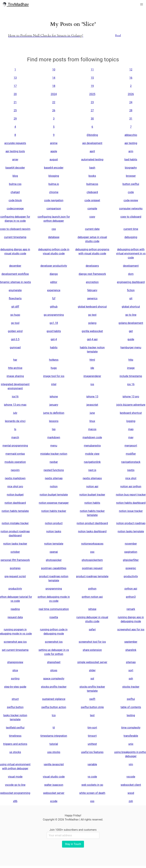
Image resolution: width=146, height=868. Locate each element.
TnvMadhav (15, 4)
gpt (131, 331)
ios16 (15, 397)
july (15, 413)
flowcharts (15, 298)
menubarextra (92, 446)
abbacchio (131, 135)
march (15, 437)
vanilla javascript (54, 764)
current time (131, 229)
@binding (92, 135)
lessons (54, 421)
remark (131, 609)
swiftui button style (92, 707)
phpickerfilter (131, 560)
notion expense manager (54, 503)
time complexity (131, 728)
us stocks (15, 752)
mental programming (15, 446)
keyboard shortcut (131, 413)
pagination (131, 552)
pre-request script (15, 576)
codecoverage (15, 209)
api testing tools (15, 151)
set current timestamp (15, 650)
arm (131, 151)
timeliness (15, 736)
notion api (92, 486)
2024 (54, 94)
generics (92, 298)
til (54, 728)
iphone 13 (92, 397)
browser (131, 176)
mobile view (92, 454)
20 (15, 94)
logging (131, 421)
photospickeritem (92, 560)
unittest (92, 744)
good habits (54, 331)
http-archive (15, 368)
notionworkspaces (92, 544)
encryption (92, 282)
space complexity (54, 679)
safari (92, 630)
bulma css (15, 184)
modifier (131, 454)
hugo (54, 368)
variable (92, 764)
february (92, 290)
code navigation (54, 200)
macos (92, 429)
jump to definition (54, 413)
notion (54, 486)
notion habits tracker (54, 511)
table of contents (131, 707)
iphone (54, 397)
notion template (54, 544)
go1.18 (54, 323)
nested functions (54, 470)
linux (92, 421)
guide (131, 339)
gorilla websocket (92, 331)
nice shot (131, 478)
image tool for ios (54, 376)
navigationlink (92, 462)
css (54, 229)
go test (92, 315)
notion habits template (15, 511)
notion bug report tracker (131, 495)
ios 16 (131, 384)
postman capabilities (54, 568)
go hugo (15, 315)
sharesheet (54, 662)
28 (131, 110)
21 (15, 102)
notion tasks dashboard (92, 531)
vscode (131, 777)
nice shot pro (15, 486)
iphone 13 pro (131, 397)
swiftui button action (54, 707)
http (131, 360)
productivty (15, 589)
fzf (54, 298)
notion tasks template (131, 531)
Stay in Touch (73, 844)
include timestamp (131, 376)
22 (54, 102)
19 (92, 86)
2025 (92, 94)
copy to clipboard (131, 217)
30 (92, 119)
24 (131, 102)
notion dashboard (15, 503)
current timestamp (15, 237)
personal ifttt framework (15, 560)
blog (15, 176)
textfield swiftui (15, 728)
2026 (131, 94)
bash (92, 168)
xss (92, 801)
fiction (131, 290)
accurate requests (15, 143)
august (54, 159)
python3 (131, 597)
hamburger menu (131, 347)
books (92, 176)
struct (15, 699)
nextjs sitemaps (92, 478)
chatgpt (15, 192)
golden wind (15, 331)
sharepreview (15, 662)
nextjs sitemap (54, 478)
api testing (131, 143)
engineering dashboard (131, 282)
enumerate (15, 290)
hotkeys (54, 360)
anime (54, 143)
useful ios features (92, 752)
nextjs (131, 470)
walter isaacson (54, 785)
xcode (54, 801)
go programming (54, 315)
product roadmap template (92, 576)
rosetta (54, 617)
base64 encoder (54, 168)
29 (15, 119)
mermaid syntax (15, 454)
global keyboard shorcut (92, 307)
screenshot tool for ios (92, 642)
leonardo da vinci (15, 421)
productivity (131, 576)
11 (92, 70)
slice (15, 670)
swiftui (131, 699)
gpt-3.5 (15, 339)
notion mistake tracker (15, 523)
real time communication (54, 609)
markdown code (92, 437)
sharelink (131, 650)
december (15, 266)
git (131, 298)
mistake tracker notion (54, 454)
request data (15, 617)
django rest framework (92, 274)
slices (54, 670)
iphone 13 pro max (15, 405)
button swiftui (131, 184)
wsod (131, 793)
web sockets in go (92, 785)
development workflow (15, 274)
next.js (92, 470)
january (54, 405)
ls (15, 429)
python (92, 589)
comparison (54, 209)
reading (15, 609)
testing (131, 715)
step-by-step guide (15, 687)
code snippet (92, 200)
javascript (92, 405)
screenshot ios (54, 642)
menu (54, 446)
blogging (54, 176)
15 (92, 78)
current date (92, 229)
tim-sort (92, 728)
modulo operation (15, 462)
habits (54, 347)
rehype (92, 609)
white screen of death (92, 793)
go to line (131, 315)
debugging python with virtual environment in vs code (131, 253)
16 (131, 78)
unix (131, 744)
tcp (54, 715)
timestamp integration (54, 736)
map (131, 429)
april (92, 151)
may (131, 437)
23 (92, 102)
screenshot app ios (15, 642)
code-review (131, 200)
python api (131, 589)
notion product (54, 523)
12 (131, 70)
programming (54, 589)
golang (92, 323)
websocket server (54, 793)
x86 (15, 801)
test (92, 715)
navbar (54, 462)
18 (54, 86)
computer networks (131, 209)
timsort (92, 736)
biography (131, 168)
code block (15, 200)
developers (92, 266)
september (131, 642)
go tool (15, 323)
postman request (92, 568)
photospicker (54, 560)
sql (92, 679)
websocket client (131, 785)
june (92, 413)
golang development (131, 323)
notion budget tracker (92, 495)
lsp (54, 429)
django (54, 274)
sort (131, 670)
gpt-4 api (92, 339)
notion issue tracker (131, 511)
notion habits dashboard (131, 503)
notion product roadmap (131, 523)
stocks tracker (131, 687)
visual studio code (54, 777)
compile (92, 209)
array (15, 159)
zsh (131, 801)
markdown (54, 437)
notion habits (92, 503)
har (15, 360)
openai (54, 552)
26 (54, 110)
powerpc (131, 568)
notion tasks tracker (15, 544)
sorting (15, 679)
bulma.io (54, 184)
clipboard (92, 192)
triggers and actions (15, 744)
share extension (92, 650)
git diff (15, 307)
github (54, 307)
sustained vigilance (54, 699)
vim (131, 764)
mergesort (131, 446)
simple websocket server (92, 662)
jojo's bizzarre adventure (131, 405)
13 (15, 78)
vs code (92, 777)
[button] (142, 4)
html (92, 360)
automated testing (92, 159)
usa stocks (54, 752)
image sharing (15, 376)
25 (15, 110)
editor (54, 282)
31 (131, 119)
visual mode (15, 777)
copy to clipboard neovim (15, 229)
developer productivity (54, 266)
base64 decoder (15, 168)
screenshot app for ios (131, 630)
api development (92, 143)
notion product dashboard (92, 523)
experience (54, 290)
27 (92, 110)
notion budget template (54, 495)
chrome (54, 192)
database (54, 237)
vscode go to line (15, 785)
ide (92, 368)
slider (92, 670)
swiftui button (15, 707)
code (131, 192)
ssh (131, 679)
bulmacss (92, 184)
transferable (131, 736)
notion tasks (54, 531)
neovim (15, 470)
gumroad (15, 347)
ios (92, 384)
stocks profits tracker (54, 687)
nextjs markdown (15, 478)
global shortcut (131, 307)
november (131, 544)
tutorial (54, 744)
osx (92, 552)
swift (92, 699)
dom (131, 274)
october (15, 552)
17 (15, 86)
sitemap (131, 662)
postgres (15, 568)
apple (54, 151)
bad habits (131, 159)
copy (92, 217)
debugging (131, 237)
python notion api (92, 597)
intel (54, 384)
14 (54, 78)
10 (54, 70)
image (131, 368)
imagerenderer (92, 376)
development (131, 266)
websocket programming (15, 793)
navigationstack (131, 462)
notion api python (131, 486)
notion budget (15, 495)
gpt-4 (54, 339)
